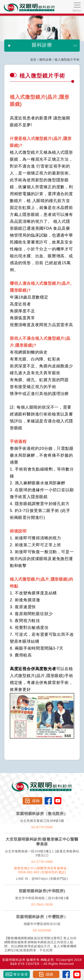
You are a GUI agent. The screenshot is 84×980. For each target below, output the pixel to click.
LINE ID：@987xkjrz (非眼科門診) (42, 879)
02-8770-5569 (42, 827)
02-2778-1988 (42, 862)
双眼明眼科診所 (42, 784)
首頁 (33, 60)
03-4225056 (42, 930)
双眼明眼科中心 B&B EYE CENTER (29, 7)
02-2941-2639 (42, 904)
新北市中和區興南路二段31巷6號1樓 (42, 898)
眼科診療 (46, 60)
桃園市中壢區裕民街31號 (42, 924)
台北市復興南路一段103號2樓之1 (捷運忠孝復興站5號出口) (42, 853)
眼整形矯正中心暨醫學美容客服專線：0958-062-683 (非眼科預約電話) (42, 870)
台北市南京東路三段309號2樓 (42, 821)
